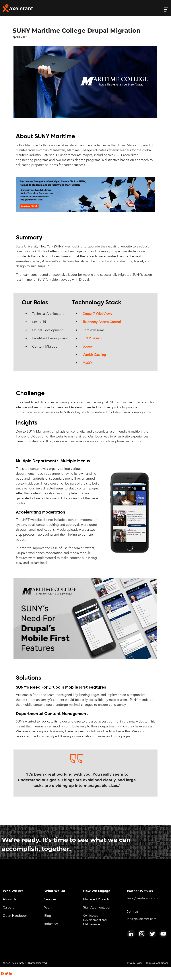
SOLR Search (92, 338)
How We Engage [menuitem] (97, 891)
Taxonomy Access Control (102, 322)
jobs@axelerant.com (142, 919)
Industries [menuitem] (51, 924)
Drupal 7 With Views (97, 314)
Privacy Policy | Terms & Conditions (148, 963)
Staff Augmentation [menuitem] (97, 908)
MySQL (88, 363)
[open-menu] (166, 9)
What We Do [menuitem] (55, 891)
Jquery (88, 347)
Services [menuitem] (50, 899)
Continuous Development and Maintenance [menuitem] (95, 920)
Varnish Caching (94, 355)
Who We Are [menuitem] (13, 891)
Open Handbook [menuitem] (15, 916)
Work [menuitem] (48, 908)
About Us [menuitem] (10, 899)
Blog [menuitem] (48, 916)
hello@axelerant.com (142, 898)
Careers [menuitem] (8, 908)
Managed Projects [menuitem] (96, 899)
